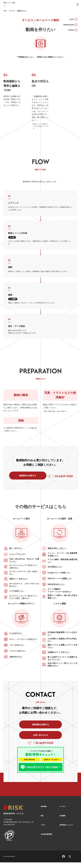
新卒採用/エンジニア (66, 831)
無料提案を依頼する (23, 740)
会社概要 (62, 822)
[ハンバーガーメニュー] (78, 4)
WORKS (70, 31)
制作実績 (44, 812)
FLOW (71, 20)
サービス (12, 11)
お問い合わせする (58, 740)
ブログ (43, 831)
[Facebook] (64, 862)
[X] (70, 862)
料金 (42, 822)
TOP (5, 11)
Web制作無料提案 (46, 840)
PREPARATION (68, 26)
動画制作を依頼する (25, 478)
